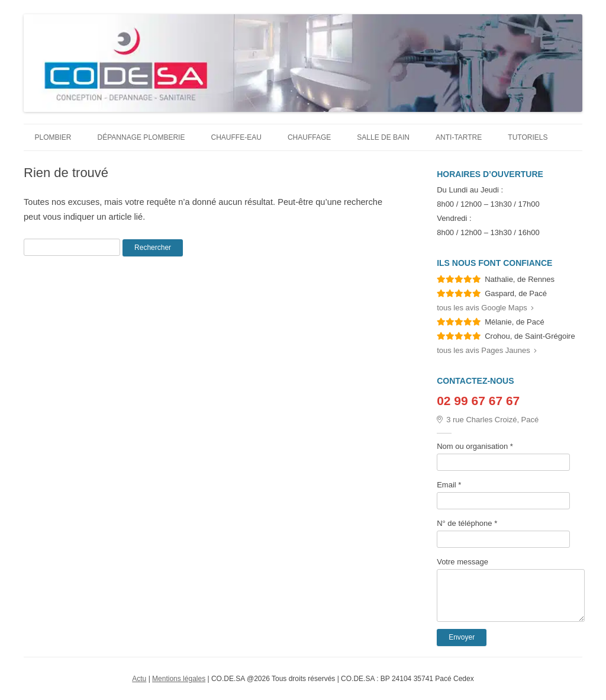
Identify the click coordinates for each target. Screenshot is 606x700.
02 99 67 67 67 (478, 401)
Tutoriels (528, 137)
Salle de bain (383, 137)
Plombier (53, 137)
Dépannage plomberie (141, 137)
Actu (139, 679)
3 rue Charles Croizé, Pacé (488, 420)
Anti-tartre (459, 137)
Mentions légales (179, 679)
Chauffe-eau (236, 137)
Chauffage (309, 137)
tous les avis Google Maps (485, 308)
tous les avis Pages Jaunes (487, 350)
